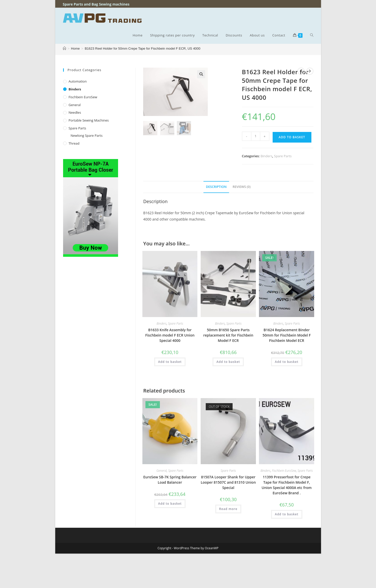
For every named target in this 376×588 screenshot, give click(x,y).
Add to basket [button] (170, 362)
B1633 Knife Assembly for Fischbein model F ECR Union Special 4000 (170, 335)
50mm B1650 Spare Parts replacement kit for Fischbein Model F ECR (228, 335)
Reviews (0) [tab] (242, 187)
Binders (75, 89)
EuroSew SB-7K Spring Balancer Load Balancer (170, 480)
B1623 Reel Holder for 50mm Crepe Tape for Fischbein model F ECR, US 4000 (142, 48)
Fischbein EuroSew (83, 97)
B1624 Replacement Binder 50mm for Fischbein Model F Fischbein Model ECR (287, 335)
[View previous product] (301, 71)
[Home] (64, 48)
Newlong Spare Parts (87, 135)
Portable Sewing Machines (89, 120)
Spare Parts (77, 128)
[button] (201, 74)
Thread (74, 143)
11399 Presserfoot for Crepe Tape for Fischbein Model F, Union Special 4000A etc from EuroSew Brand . (287, 485)
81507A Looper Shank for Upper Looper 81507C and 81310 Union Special (228, 482)
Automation (78, 81)
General (75, 105)
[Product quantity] (256, 136)
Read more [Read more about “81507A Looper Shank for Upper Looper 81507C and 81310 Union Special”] (228, 509)
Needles (75, 112)
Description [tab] (216, 187)
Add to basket (292, 137)
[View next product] (310, 71)
